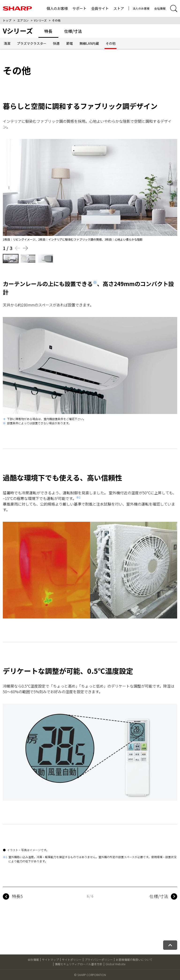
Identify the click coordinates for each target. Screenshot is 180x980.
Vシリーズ (40, 20)
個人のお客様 (57, 8)
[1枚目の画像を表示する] (11, 259)
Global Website (115, 964)
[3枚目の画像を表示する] (45, 259)
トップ (7, 20)
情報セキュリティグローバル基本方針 (79, 964)
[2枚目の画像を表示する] (28, 259)
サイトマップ (50, 960)
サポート (79, 8)
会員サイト (100, 8)
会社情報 (160, 8)
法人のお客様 (141, 8)
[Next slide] (26, 248)
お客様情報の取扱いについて (134, 960)
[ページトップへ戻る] (170, 945)
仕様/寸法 (159, 896)
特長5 (17, 896)
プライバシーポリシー (99, 960)
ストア (119, 8)
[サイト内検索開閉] (174, 8)
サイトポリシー (72, 960)
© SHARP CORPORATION (90, 975)
